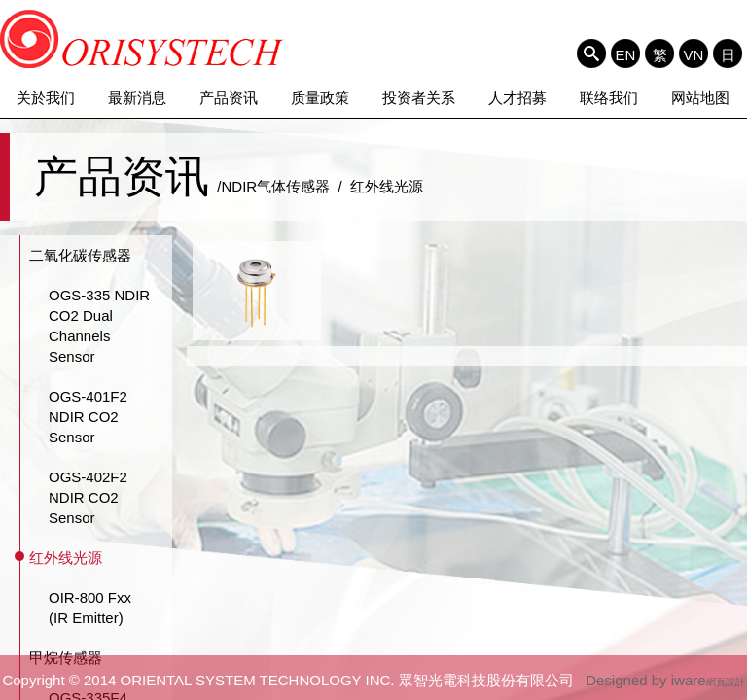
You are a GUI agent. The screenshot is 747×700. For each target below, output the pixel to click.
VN (694, 54)
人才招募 (517, 98)
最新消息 (137, 98)
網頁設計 (726, 682)
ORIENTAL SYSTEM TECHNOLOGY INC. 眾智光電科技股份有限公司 (142, 39)
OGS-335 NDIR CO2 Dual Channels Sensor (99, 326)
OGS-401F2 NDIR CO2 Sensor (88, 417)
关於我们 (46, 98)
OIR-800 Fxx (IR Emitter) (90, 608)
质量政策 (320, 98)
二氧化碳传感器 (80, 255)
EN (626, 54)
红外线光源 (66, 558)
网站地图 (700, 98)
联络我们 (609, 98)
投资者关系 (419, 98)
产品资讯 (229, 98)
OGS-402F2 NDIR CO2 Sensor (88, 497)
